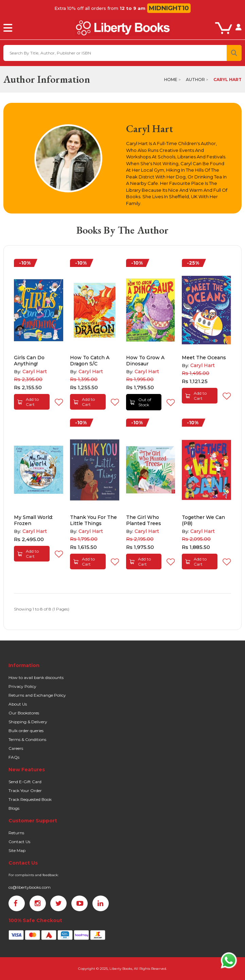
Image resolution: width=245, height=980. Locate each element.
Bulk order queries (26, 731)
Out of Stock (141, 402)
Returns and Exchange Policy (37, 695)
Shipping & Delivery (28, 722)
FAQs (14, 757)
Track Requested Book (30, 799)
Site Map (17, 850)
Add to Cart (28, 402)
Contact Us (19, 842)
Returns (16, 833)
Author (195, 80)
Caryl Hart (227, 80)
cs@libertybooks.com (30, 887)
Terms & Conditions (27, 739)
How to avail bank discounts (36, 677)
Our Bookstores (24, 713)
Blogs (14, 808)
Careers (16, 748)
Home (171, 80)
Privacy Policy (22, 686)
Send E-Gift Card (25, 782)
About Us (18, 704)
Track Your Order (25, 791)
